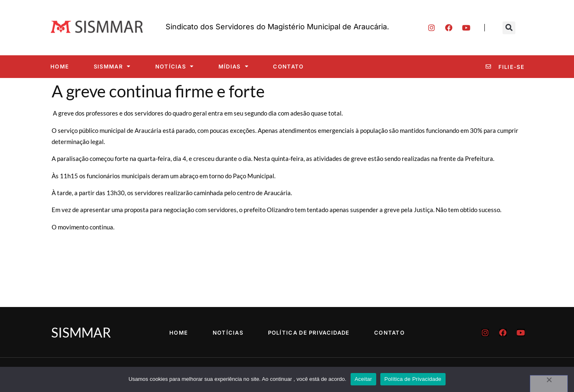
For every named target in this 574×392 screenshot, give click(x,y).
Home (60, 66)
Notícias (175, 66)
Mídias (234, 66)
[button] (509, 28)
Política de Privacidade (309, 333)
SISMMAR (112, 66)
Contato (288, 66)
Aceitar (363, 379)
